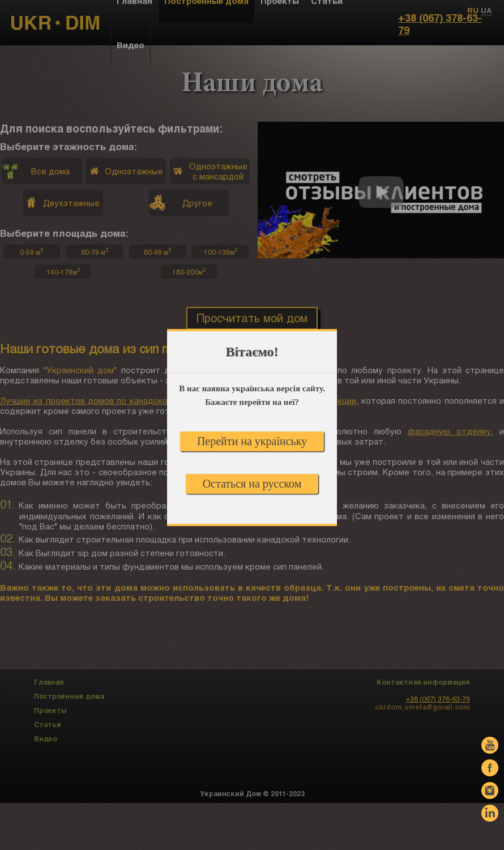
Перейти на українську (252, 441)
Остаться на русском (252, 484)
